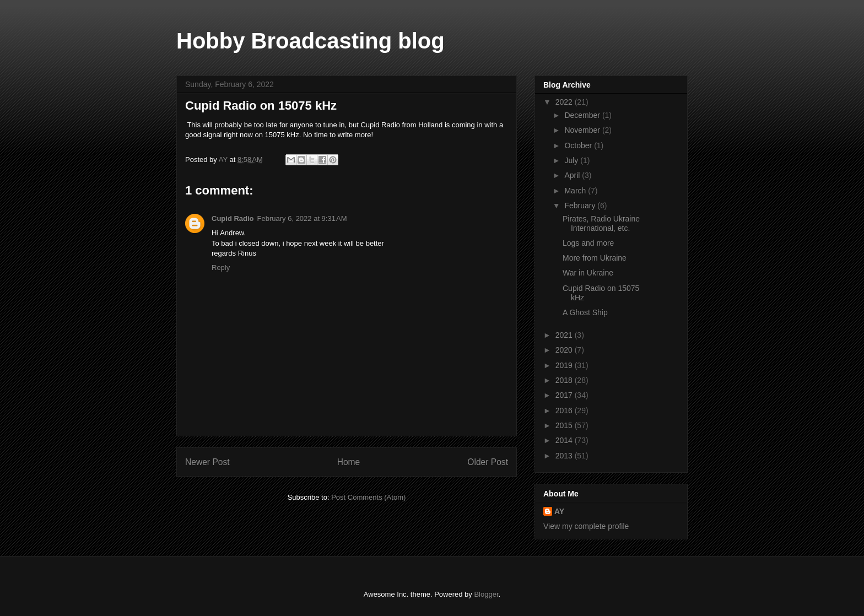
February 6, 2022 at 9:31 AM (302, 218)
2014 (565, 440)
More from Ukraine (595, 258)
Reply (221, 268)
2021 (565, 335)
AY (559, 511)
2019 (565, 365)
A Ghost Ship (585, 312)
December (583, 115)
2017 (565, 395)
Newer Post (207, 462)
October (579, 145)
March (576, 191)
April (573, 175)
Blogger (486, 594)
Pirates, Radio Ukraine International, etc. (601, 223)
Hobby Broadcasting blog (310, 41)
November (583, 130)
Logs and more (588, 243)
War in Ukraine (588, 273)
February (581, 206)
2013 (565, 456)
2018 (565, 380)
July (572, 160)
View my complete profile (586, 526)
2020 (565, 350)
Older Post (488, 462)
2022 (565, 102)
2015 (565, 425)
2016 (565, 410)
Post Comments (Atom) (368, 497)
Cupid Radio (233, 218)
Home (349, 462)
